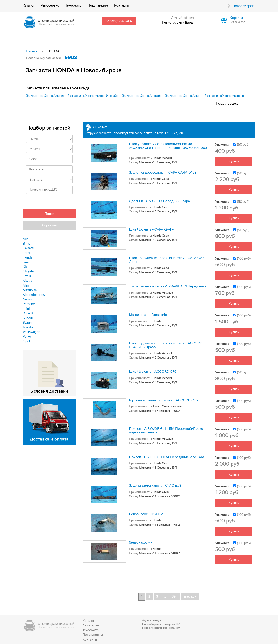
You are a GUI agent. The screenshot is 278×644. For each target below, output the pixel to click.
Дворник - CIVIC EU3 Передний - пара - (161, 201)
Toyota (28, 327)
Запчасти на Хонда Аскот (183, 96)
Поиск (50, 214)
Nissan (27, 299)
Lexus (27, 276)
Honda (28, 257)
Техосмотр (73, 5)
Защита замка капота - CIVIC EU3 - (156, 485)
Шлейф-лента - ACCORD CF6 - (154, 371)
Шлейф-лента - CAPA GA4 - (151, 229)
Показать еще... (227, 104)
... (165, 596)
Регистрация (172, 22)
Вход (189, 22)
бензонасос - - (140, 542)
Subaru (28, 318)
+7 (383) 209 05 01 (119, 21)
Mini (26, 285)
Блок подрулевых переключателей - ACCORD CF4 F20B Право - (166, 345)
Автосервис (50, 5)
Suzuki (27, 323)
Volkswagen (31, 332)
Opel (26, 341)
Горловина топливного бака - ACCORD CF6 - (165, 400)
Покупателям (98, 5)
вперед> (190, 596)
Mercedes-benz (34, 295)
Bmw (26, 244)
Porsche (29, 304)
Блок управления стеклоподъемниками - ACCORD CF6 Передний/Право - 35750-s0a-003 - (168, 148)
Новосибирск (243, 6)
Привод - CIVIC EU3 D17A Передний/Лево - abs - (168, 457)
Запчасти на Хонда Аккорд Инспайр (93, 96)
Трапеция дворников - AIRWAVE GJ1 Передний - (168, 286)
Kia (25, 267)
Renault (28, 313)
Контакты (121, 5)
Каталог (29, 5)
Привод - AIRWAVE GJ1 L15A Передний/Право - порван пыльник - (167, 431)
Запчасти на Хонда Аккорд (45, 96)
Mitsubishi (30, 290)
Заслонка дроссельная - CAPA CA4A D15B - (164, 172)
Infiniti (27, 309)
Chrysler (29, 271)
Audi (26, 239)
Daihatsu (29, 248)
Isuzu (26, 262)
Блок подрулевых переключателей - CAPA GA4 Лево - (167, 260)
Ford (26, 253)
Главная (32, 51)
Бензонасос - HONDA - (147, 514)
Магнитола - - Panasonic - (149, 315)
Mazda (27, 281)
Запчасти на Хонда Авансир (224, 96)
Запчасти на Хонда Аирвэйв (142, 96)
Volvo (27, 336)
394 (175, 596)
